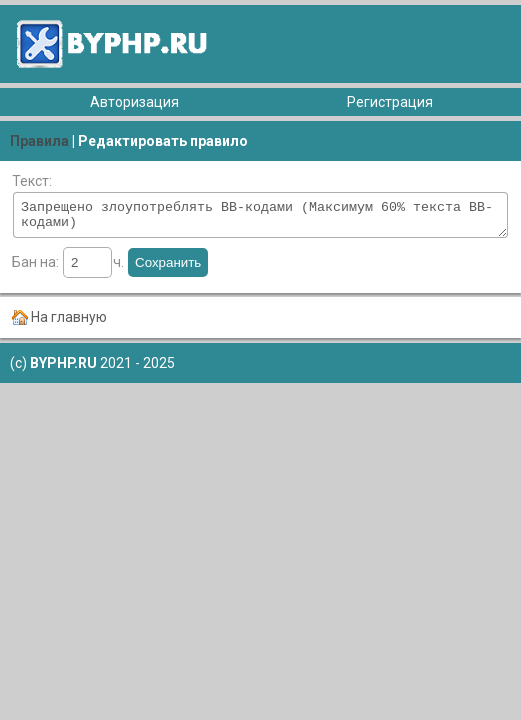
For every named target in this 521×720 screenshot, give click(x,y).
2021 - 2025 (101, 369)
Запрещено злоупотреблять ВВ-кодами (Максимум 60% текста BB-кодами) (260, 218)
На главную (69, 323)
